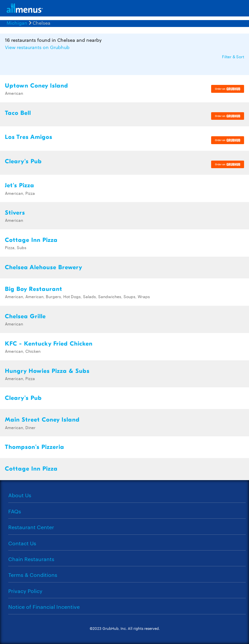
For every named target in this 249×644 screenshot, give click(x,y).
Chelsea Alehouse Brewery (44, 267)
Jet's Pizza (20, 185)
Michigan (17, 23)
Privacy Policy (25, 591)
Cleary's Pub (23, 161)
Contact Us (22, 543)
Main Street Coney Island (42, 420)
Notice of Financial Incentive (44, 607)
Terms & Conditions (33, 575)
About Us (20, 495)
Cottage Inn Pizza (31, 240)
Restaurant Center (31, 527)
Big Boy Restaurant (34, 289)
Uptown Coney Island (37, 86)
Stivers (15, 213)
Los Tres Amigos (29, 137)
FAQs (15, 511)
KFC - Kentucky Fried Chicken (49, 344)
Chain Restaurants (31, 559)
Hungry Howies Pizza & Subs (47, 371)
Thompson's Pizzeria (35, 447)
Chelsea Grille (25, 316)
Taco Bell (18, 113)
